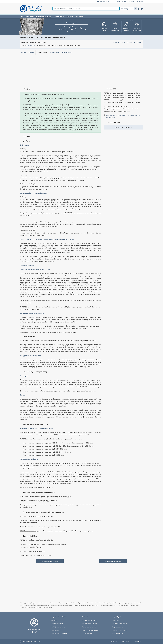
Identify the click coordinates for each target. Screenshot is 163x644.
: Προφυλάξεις (113, 561)
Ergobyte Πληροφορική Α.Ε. (32, 642)
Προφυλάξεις (56, 52)
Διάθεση (32, 52)
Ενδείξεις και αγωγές (58, 627)
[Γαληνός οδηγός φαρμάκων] (30, 9)
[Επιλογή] (127, 9)
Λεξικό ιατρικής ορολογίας (90, 630)
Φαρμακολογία (68, 52)
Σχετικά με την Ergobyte (120, 630)
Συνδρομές (116, 620)
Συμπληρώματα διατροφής (60, 633)
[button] (135, 9)
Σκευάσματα (55, 630)
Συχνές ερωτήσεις (118, 627)
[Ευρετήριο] (128, 42)
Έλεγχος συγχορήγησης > (124, 127)
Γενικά (23, 52)
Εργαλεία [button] (70, 16)
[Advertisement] (76, 70)
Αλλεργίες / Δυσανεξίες (90, 627)
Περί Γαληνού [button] (79, 16)
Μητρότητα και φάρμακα (90, 624)
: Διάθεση (50, 561)
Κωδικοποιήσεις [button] (59, 16)
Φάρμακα (54, 620)
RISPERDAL (32, 45)
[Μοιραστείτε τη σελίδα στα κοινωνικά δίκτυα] (117, 42)
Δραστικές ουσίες (57, 624)
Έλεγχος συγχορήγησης (89, 620)
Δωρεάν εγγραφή (120, 2)
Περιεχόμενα (29, 16)
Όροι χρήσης (126, 642)
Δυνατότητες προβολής (120, 624)
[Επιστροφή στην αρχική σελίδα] (34, 624)
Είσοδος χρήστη (104, 2)
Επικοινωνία (138, 642)
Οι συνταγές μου (87, 633)
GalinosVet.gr (118, 633)
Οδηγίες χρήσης (43, 52)
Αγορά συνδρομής (136, 2)
